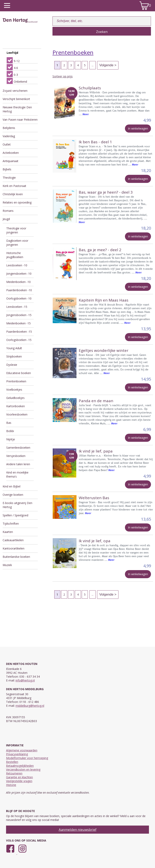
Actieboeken (11, 153)
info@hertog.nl (25, 680)
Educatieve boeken (19, 373)
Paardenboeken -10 (19, 290)
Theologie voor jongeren (16, 230)
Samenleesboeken (18, 448)
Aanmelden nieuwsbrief (78, 830)
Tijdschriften (11, 524)
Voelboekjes (14, 390)
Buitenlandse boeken (16, 557)
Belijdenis (9, 128)
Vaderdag (9, 136)
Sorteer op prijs (63, 76)
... (93, 65)
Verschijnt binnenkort (16, 99)
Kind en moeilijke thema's (17, 474)
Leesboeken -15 (17, 307)
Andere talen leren (18, 464)
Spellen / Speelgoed (15, 515)
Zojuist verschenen (15, 91)
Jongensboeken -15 (19, 315)
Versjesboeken (16, 456)
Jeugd (6, 219)
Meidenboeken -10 (18, 282)
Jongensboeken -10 (19, 274)
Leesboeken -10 (17, 265)
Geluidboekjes (15, 398)
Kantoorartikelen (14, 548)
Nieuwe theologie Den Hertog (17, 109)
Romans (8, 211)
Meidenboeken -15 (18, 323)
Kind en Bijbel (12, 486)
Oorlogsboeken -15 (19, 340)
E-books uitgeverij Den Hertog (17, 505)
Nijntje (11, 439)
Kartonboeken (16, 406)
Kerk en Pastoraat (14, 186)
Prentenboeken (16, 381)
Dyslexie (12, 365)
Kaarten (8, 532)
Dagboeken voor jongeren (17, 243)
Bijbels (7, 169)
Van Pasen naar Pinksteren (20, 120)
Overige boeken (13, 495)
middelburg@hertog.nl (30, 706)
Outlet (7, 144)
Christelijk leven (13, 194)
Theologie (9, 178)
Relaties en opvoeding (17, 202)
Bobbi (10, 431)
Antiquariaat (10, 161)
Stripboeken (14, 356)
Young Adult (14, 348)
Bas (9, 423)
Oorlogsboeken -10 (19, 298)
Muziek (7, 565)
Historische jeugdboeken (15, 255)
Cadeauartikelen (13, 540)
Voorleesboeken (17, 414)
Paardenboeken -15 (19, 332)
